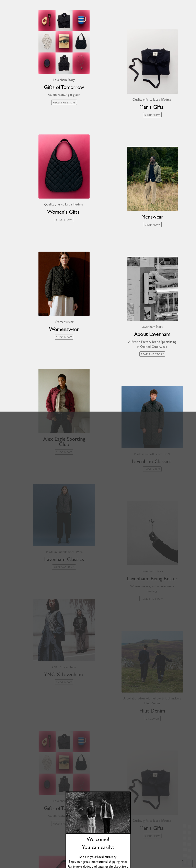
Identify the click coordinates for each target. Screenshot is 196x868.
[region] (159, 841)
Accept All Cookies (159, 848)
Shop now (98, 471)
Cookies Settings (159, 857)
